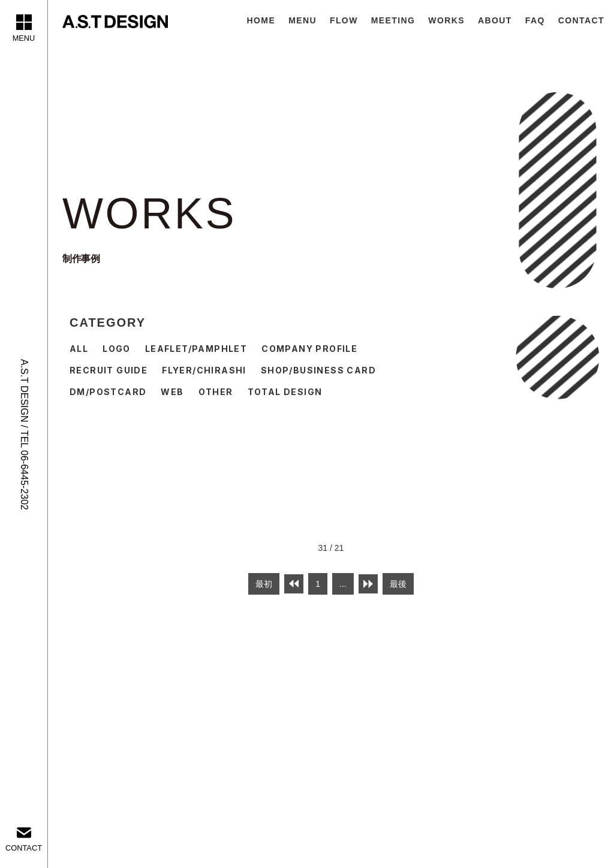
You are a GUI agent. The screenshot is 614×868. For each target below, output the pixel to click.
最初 (264, 584)
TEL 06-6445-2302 (24, 470)
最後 (398, 584)
